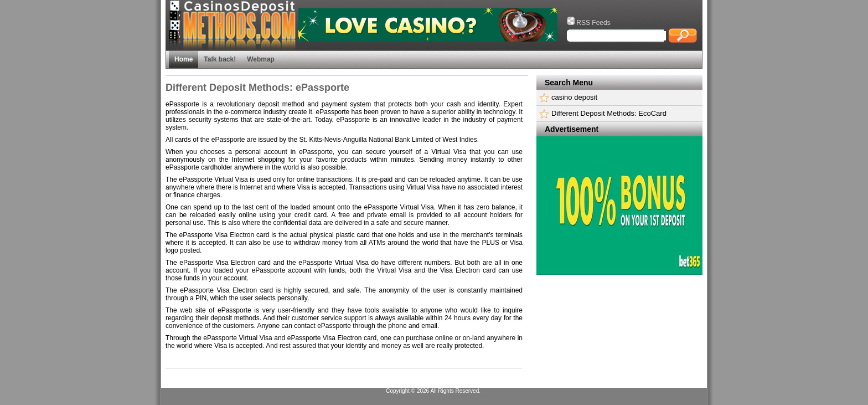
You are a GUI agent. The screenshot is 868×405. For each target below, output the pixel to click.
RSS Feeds (589, 23)
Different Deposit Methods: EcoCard (609, 113)
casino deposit (574, 97)
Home (184, 59)
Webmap (261, 59)
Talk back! (220, 59)
